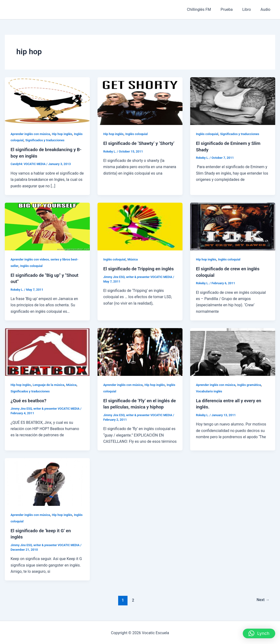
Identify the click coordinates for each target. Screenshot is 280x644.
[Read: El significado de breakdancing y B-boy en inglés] (47, 101)
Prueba (231, 9)
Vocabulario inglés (210, 391)
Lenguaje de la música (51, 384)
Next (262, 599)
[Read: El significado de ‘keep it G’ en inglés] (47, 481)
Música (134, 259)
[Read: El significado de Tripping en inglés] (140, 226)
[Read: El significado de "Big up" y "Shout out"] (47, 226)
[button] (259, 633)
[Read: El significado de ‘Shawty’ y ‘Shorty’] (140, 101)
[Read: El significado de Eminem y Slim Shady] (233, 101)
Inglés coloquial (22, 140)
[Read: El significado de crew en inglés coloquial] (233, 226)
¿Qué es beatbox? (30, 400)
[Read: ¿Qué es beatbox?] (47, 351)
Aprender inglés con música (32, 134)
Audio (266, 9)
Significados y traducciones (57, 140)
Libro (250, 9)
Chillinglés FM (206, 9)
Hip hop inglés (65, 134)
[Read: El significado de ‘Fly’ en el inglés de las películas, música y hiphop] (140, 351)
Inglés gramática (252, 384)
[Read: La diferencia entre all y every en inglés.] (233, 351)
